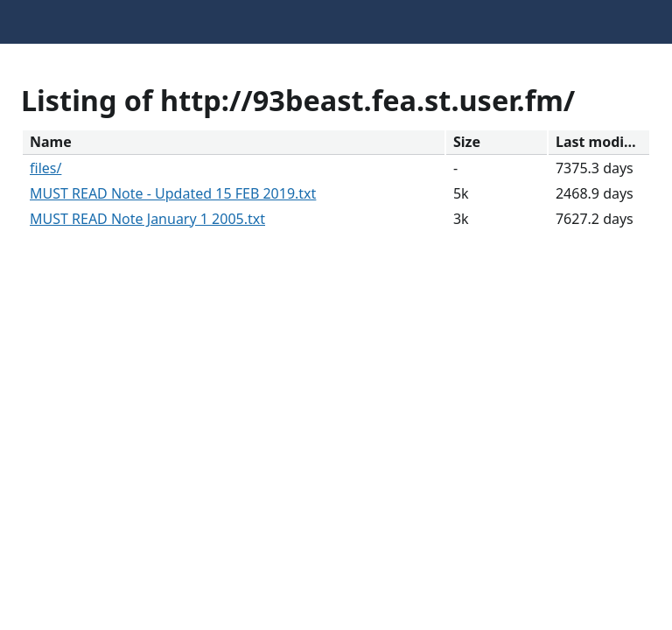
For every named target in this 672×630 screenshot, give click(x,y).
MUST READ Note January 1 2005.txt (147, 219)
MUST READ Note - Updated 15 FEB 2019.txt (173, 193)
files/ (45, 168)
